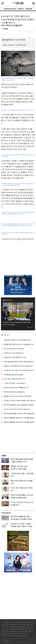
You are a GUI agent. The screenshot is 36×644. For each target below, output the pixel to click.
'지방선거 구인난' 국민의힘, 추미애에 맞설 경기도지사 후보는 (17, 323)
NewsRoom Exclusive (10, 9)
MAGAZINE (29, 9)
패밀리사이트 (7, 640)
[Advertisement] (18, 261)
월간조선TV (21, 9)
